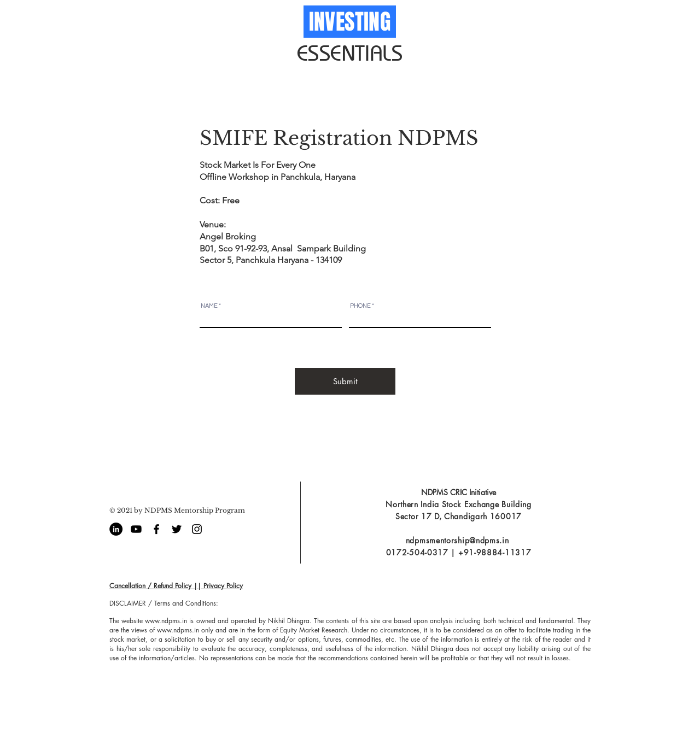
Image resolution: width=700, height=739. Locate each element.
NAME (209, 306)
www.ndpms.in (166, 621)
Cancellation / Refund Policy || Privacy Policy (176, 586)
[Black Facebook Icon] (156, 529)
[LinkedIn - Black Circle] (116, 529)
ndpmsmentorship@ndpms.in (457, 540)
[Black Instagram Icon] (197, 529)
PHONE (360, 306)
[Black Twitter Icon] (177, 529)
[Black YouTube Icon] (136, 529)
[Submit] (345, 381)
